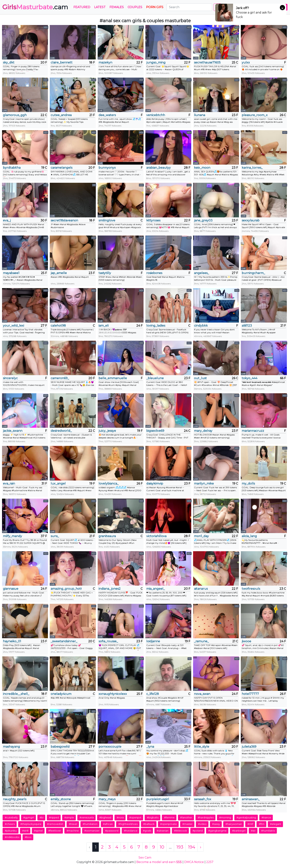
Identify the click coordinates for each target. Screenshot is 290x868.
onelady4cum (61, 694)
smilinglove (107, 220)
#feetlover (55, 831)
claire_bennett (62, 62)
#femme (169, 817)
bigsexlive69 (155, 431)
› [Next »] (201, 847)
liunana (200, 115)
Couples (135, 7)
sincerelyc (10, 378)
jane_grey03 (203, 220)
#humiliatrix (268, 831)
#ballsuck (149, 824)
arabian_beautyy (159, 168)
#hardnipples (206, 817)
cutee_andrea (61, 115)
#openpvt (135, 817)
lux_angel (58, 484)
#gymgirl (29, 817)
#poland (198, 831)
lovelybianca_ (109, 484)
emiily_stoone (61, 799)
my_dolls (248, 484)
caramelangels (61, 168)
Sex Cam (145, 858)
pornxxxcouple (110, 747)
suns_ (55, 536)
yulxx (246, 62)
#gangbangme (217, 831)
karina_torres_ (252, 168)
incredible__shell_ (16, 694)
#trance (266, 817)
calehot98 (58, 326)
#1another (186, 817)
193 (180, 847)
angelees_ (202, 273)
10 (162, 847)
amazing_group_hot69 (66, 589)
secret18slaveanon (64, 220)
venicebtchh (156, 115)
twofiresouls (251, 589)
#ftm (262, 824)
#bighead (105, 817)
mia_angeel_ (156, 589)
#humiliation (90, 824)
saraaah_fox (203, 799)
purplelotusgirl (158, 799)
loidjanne (153, 641)
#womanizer (92, 831)
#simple (69, 817)
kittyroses (153, 220)
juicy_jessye (107, 431)
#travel (73, 824)
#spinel (38, 831)
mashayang (11, 747)
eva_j (7, 220)
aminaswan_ (251, 799)
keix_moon (202, 168)
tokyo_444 (249, 378)
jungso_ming (156, 62)
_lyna (150, 747)
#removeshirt (55, 824)
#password (112, 831)
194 (192, 847)
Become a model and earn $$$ (159, 862)
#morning (225, 817)
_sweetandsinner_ (64, 641)
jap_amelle (59, 273)
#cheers (10, 824)
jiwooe (246, 641)
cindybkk (201, 326)
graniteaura (107, 536)
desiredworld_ (61, 431)
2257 (210, 862)
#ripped (54, 817)
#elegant (276, 824)
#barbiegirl (239, 831)
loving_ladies (156, 326)
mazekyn (105, 62)
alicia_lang (249, 536)
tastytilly (105, 273)
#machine (73, 831)
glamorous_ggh (15, 115)
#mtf (250, 824)
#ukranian (163, 831)
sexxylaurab (251, 220)
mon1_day (201, 536)
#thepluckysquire (31, 824)
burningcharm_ (253, 273)
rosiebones (154, 273)
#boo (28, 837)
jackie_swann (13, 431)
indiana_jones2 (110, 589)
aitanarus (201, 589)
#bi (42, 817)
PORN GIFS (155, 7)
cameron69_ (60, 378)
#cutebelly (11, 817)
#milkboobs (12, 837)
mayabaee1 (11, 273)
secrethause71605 (207, 62)
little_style (202, 747)
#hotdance (131, 831)
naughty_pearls (15, 799)
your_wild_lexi (14, 326)
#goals (147, 831)
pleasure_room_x (255, 115)
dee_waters (107, 115)
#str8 (25, 831)
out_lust (200, 378)
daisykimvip (155, 484)
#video (202, 824)
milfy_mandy (12, 536)
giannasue (11, 589)
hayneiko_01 (12, 641)
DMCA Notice (194, 862)
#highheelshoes (128, 824)
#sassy (216, 824)
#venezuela (87, 817)
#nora (120, 817)
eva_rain (9, 484)
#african (108, 824)
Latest (100, 7)
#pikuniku (11, 831)
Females (117, 7)
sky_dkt (9, 62)
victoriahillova (156, 536)
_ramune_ (201, 641)
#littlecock (181, 831)
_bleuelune (155, 378)
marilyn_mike (204, 484)
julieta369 (249, 747)
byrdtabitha (12, 168)
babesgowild (60, 747)
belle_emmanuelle (113, 378)
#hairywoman (234, 824)
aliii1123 (247, 326)
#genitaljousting (246, 817)
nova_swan (202, 694)
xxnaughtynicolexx (113, 694)
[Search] (189, 7)
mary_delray (203, 431)
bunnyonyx (107, 168)
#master (187, 824)
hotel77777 (250, 694)
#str (253, 831)
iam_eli (104, 326)
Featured (82, 7)
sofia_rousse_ (108, 641)
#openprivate (168, 824)
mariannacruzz (253, 431)
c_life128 (153, 694)
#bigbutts (153, 817)
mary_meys (107, 799)
